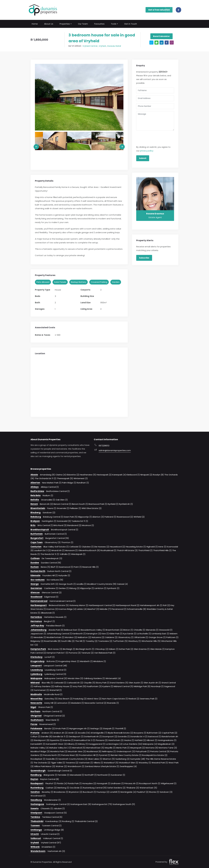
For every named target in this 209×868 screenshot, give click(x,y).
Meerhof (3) (93, 609)
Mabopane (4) (150, 744)
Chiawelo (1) (47, 808)
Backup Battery (79, 282)
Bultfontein (37, 534)
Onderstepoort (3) (126, 751)
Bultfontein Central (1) (56, 534)
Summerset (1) (42, 690)
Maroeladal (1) (77, 775)
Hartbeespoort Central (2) (102, 605)
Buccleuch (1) (90, 792)
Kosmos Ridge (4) (67, 609)
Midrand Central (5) (123, 686)
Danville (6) (47, 736)
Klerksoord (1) (133, 475)
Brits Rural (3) (60, 525)
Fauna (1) (52, 508)
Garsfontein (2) (116, 740)
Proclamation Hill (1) (89, 755)
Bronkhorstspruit (40, 529)
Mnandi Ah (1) (58, 550)
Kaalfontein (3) (94, 686)
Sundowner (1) (118, 775)
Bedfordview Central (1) (58, 491)
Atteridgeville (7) (99, 733)
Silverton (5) (109, 759)
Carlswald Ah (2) (75, 682)
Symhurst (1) (113, 588)
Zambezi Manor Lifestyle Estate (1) (102, 766)
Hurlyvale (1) (64, 575)
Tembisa (35, 817)
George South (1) (67, 584)
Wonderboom (38, 851)
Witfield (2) (139, 517)
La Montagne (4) (114, 744)
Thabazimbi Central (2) (86, 821)
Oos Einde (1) (76, 788)
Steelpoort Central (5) (56, 813)
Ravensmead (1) (48, 724)
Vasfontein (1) (86, 762)
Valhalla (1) (65, 554)
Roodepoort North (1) (150, 783)
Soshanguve (37, 804)
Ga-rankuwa (38, 580)
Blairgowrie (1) (50, 775)
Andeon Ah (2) (61, 733)
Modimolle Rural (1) (53, 694)
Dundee (35, 563)
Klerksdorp (37, 657)
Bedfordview (37, 491)
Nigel (33, 707)
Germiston (36, 588)
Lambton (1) (101, 588)
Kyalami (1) (108, 686)
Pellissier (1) (75, 508)
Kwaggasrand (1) (97, 744)
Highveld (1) (152, 547)
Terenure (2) (88, 653)
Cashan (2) (51, 788)
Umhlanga (36, 830)
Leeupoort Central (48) (55, 665)
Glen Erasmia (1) (142, 649)
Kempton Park (38, 649)
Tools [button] (114, 24)
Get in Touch (131, 24)
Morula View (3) (76, 678)
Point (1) (78, 567)
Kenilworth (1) (79, 633)
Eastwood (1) (155, 736)
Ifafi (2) (166, 605)
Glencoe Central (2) (52, 592)
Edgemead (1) (51, 597)
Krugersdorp (38, 661)
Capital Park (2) (170, 733)
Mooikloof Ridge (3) (40, 751)
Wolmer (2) (61, 766)
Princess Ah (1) (131, 783)
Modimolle (36, 694)
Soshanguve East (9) (81, 804)
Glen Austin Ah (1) (152, 682)
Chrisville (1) (139, 630)
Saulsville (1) (52, 759)
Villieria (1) (98, 762)
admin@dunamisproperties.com (115, 450)
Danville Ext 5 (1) (61, 736)
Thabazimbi (37, 821)
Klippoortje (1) (85, 517)
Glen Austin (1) (136, 682)
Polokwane (36, 728)
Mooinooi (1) (88, 525)
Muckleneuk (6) (94, 751)
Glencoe (35, 592)
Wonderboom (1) (76, 766)
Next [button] (122, 147)
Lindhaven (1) (117, 783)
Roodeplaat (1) (38, 759)
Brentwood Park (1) (98, 504)
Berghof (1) (49, 621)
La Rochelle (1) (144, 633)
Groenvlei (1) (63, 508)
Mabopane (36, 678)
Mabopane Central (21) (56, 678)
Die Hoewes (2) (102, 547)
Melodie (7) (105, 609)
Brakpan (35, 521)
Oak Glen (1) (62, 500)
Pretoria (35, 733)
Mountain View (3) (77, 751)
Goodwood (36, 597)
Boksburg (36, 517)
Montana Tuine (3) (168, 748)
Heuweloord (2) (117, 547)
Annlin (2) (73, 733)
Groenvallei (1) (48, 500)
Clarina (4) (61, 475)
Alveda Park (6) (56, 630)
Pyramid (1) (105, 755)
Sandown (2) (49, 512)
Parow (34, 724)
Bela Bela (36, 495)
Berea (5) (46, 567)
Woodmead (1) (38, 796)
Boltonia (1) (52, 661)
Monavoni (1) (71, 550)
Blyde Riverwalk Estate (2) (120, 733)
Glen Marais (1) (157, 649)
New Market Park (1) (52, 483)
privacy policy (147, 151)
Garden (116, 282)
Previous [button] (36, 147)
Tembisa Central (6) (52, 817)
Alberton (35, 483)
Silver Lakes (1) (95, 759)
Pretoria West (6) (70, 755)
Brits (33, 525)
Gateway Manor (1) (79, 605)
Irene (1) (162, 547)
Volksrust (36, 838)
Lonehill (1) (115, 792)
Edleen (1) (114, 649)
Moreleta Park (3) (59, 751)
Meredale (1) (40, 637)
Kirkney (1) (83, 744)
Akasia (34, 475)
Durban (35, 567)
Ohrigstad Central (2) (54, 716)
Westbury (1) (135, 641)
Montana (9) (152, 748)
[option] (79, 97)
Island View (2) (94, 698)
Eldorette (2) (73, 475)
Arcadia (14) (84, 733)
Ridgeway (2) (37, 641)
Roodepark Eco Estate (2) (155, 755)
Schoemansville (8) (137, 609)
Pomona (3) (75, 653)
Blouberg (36, 512)
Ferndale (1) (64, 775)
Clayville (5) (90, 682)
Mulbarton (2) (84, 637)
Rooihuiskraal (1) (108, 550)
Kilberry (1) (73, 744)
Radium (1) (48, 495)
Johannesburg (38, 630)
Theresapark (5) (65, 478)
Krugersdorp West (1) (69, 661)
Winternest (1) (81, 478)
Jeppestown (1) (38, 633)
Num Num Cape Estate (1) (115, 698)
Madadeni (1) (78, 703)
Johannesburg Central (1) (59, 633)
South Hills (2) (68, 641)
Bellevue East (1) (72, 630)
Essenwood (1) (66, 567)
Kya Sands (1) (130, 633)
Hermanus (36, 621)
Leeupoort (36, 665)
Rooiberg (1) (68, 821)
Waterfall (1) (56, 690)
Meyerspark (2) (138, 748)
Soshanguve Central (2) (58, 804)
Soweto (35, 808)
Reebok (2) (134, 698)
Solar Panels (60, 282)
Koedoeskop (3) (54, 821)
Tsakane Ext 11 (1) (80, 521)
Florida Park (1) (75, 783)
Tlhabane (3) (133, 788)
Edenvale (35, 575)
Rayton (34, 779)
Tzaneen (35, 825)
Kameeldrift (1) (38, 744)
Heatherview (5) (88, 475)
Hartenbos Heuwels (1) (55, 617)
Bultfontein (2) (154, 733)
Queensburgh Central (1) (60, 770)
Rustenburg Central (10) (95, 788)
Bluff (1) (55, 567)
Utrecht (35, 834)
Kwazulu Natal (114, 46)
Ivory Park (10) (80, 686)
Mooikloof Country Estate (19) (102, 584)
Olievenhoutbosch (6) (89, 550)
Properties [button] (65, 24)
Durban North (38, 571)
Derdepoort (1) (76, 736)
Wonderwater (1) (52, 800)
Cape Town (37, 542)
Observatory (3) (53, 542)
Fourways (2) (103, 792)
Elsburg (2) (75, 588)
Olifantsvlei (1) (141, 637)
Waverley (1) (145, 762)
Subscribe (144, 258)
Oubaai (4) (122, 584)
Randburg (36, 775)
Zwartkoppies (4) (128, 766)
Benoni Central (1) (62, 504)
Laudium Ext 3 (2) (43, 550)
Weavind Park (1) (160, 762)
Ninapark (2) (146, 475)
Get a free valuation (160, 10)
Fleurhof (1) (51, 783)
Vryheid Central (90, 46)
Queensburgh (38, 770)
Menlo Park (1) (123, 748)
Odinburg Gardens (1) (94, 678)
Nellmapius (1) (109, 751)
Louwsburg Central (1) (56, 670)
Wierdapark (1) (78, 554)
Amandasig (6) (47, 475)
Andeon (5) (47, 733)
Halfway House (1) (63, 686)
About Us (49, 24)
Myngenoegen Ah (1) (80, 728)
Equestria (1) (56, 740)
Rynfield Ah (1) (126, 504)
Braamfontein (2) (114, 630)
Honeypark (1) (104, 783)
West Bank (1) (52, 720)
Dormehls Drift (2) (50, 584)
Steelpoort (36, 813)
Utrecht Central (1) (50, 834)
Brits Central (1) (45, 525)
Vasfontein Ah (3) (56, 851)
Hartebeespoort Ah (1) (151, 605)
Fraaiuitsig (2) (80, 698)
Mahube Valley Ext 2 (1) (60, 748)
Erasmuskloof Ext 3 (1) (85, 740)
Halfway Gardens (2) (44, 686)
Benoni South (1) (80, 504)
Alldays (35, 487)
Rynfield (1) (113, 504)
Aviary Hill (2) (50, 703)
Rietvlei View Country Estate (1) (126, 755)
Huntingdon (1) (49, 521)
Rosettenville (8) (52, 641)
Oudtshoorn (37, 720)
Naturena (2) (98, 637)
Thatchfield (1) (145, 550)
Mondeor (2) (71, 637)
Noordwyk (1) (157, 686)
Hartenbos (36, 617)
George (35, 584)
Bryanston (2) (76, 792)
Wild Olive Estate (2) (92, 508)
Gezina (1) (129, 740)
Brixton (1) (128, 630)
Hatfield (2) (140, 740)
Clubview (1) (88, 547)
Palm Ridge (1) (69, 483)
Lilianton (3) (98, 517)
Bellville (35, 500)
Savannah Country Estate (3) (73, 759)
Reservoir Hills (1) (91, 567)
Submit (143, 158)
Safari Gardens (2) (116, 788)
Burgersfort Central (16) (57, 538)
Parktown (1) (172, 637)
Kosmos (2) (52, 609)
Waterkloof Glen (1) (129, 762)
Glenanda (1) (152, 630)
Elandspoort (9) (42, 740)
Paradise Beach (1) (55, 625)
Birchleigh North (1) (85, 649)
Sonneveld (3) (64, 521)
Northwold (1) (104, 775)
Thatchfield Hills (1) (162, 550)
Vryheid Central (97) (51, 842)
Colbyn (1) (36, 736)
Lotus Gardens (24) (133, 744)
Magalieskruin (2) (166, 744)
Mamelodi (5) (79, 748)
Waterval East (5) (148, 788)
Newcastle (36, 703)
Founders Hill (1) (50, 575)
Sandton (35, 792)
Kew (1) (105, 633)
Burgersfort (37, 538)
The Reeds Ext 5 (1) (50, 554)
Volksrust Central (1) (53, 838)
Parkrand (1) (110, 517)
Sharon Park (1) (46, 707)
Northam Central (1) (52, 711)
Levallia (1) (81, 584)
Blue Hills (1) (47, 682)
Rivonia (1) (154, 792)
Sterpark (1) (109, 728)
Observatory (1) (126, 637)
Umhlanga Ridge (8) (54, 830)
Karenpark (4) (119, 475)
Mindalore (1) (100, 661)
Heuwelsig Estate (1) (136, 547)
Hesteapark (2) (104, 475)
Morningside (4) (128, 792)
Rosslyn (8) (158, 475)
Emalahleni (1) (49, 847)
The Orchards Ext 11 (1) (46, 478)
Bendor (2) (50, 728)
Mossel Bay (37, 698)
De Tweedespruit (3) (52, 558)
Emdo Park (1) (62, 728)
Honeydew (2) (89, 783)
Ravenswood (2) (125, 517)
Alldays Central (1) (50, 487)
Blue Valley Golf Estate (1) (56, 547)
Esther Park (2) (126, 649)
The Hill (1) (80, 641)
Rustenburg (37, 788)
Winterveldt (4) (113, 678)
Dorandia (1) (124, 736)
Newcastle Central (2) (96, 703)
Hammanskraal (39, 601)
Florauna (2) (102, 740)
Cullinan (35, 558)
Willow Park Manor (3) (45, 766)
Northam (35, 711)
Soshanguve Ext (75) (102, 804)
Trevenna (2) (72, 762)
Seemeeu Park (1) (149, 698)
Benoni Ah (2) (46, 504)
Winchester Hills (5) (151, 641)
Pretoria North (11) (52, 755)
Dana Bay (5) (51, 698)
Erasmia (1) (68, 740)
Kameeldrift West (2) (56, 744)
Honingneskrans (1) (167, 740)
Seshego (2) (96, 728)
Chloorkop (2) (102, 649)
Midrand (35, 682)
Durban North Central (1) (59, 571)
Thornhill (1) (121, 728)
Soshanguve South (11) (124, 804)
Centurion (36, 547)
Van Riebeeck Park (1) (105, 653)
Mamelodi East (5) (95, 748)
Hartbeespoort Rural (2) (128, 605)
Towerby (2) (92, 641)
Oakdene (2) (111, 637)
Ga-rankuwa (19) (55, 580)
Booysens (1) (140, 733)
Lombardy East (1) (160, 633)
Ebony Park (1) (103, 682)
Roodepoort (37, 783)
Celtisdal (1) (75, 547)
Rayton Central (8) (50, 779)
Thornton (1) (67, 542)
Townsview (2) (105, 641)
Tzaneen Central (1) (52, 825)
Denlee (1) (64, 588)
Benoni (34, 504)
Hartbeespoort (39, 605)
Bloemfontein (38, 508)
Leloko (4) (82, 609)
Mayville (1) (110, 748)
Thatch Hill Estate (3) (127, 550)
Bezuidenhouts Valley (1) (93, 630)
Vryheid (103, 46)
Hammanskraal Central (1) (63, 601)
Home (35, 24)
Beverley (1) (48, 792)
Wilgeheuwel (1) (169, 783)
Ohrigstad (36, 716)
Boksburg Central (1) (53, 517)
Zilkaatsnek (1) (48, 613)
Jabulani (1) (59, 808)
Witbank (35, 847)
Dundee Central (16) (51, 563)
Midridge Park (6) (142, 686)
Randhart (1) (83, 483)
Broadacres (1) (61, 792)
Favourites (99, 24)
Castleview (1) (51, 588)
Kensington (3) (94, 633)
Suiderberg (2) (123, 759)
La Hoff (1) (50, 657)
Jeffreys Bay (37, 625)
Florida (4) (62, 783)
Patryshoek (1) (143, 751)
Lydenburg (36, 674)
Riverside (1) (113, 703)
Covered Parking (99, 282)
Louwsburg (37, 670)
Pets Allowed (43, 282)
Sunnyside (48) (138, 759)
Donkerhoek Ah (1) (93, 736)
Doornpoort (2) (110, 736)
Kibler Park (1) (116, 633)
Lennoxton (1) (64, 703)
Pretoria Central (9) (160, 751)
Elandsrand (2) (74, 525)
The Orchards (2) (42, 762)
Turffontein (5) (120, 641)
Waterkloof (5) (111, 762)
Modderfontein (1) (55, 637)
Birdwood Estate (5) (59, 605)
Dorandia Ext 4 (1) (139, 736)
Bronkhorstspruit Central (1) (65, 529)
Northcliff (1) (91, 775)
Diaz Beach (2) (65, 698)
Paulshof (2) (143, 792)
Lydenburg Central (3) (55, 674)
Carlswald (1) (60, 682)
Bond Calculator (161, 36)
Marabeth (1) (86, 661)
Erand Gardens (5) (119, 682)
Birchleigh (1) (69, 649)
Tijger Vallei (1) (58, 762)
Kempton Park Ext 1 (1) (57, 653)
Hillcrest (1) (152, 740)
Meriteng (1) (63, 788)
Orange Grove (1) (157, 637)
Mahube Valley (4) (40, 748)
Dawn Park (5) (71, 517)
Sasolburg (36, 800)
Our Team (83, 24)
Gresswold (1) (166, 630)
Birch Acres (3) (55, 649)
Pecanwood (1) (119, 609)
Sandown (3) (166, 792)
